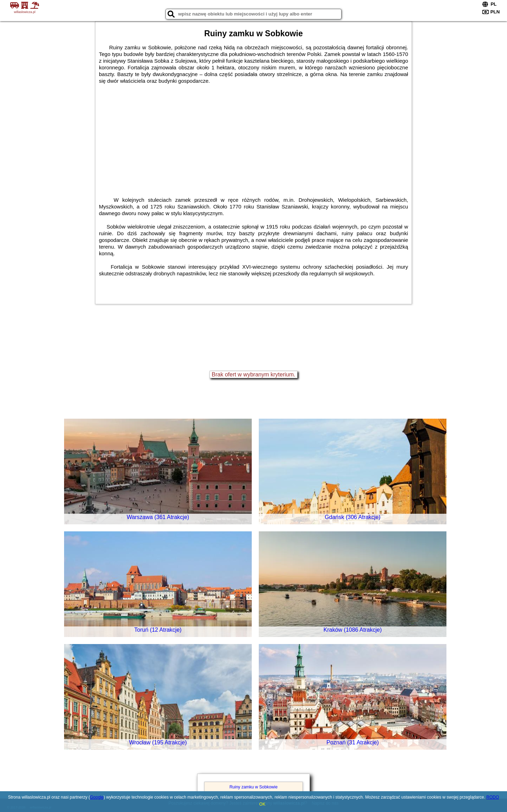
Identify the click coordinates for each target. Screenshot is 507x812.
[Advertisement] (254, 137)
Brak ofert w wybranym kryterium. (253, 374)
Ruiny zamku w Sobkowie (254, 787)
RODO (493, 797)
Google (97, 797)
